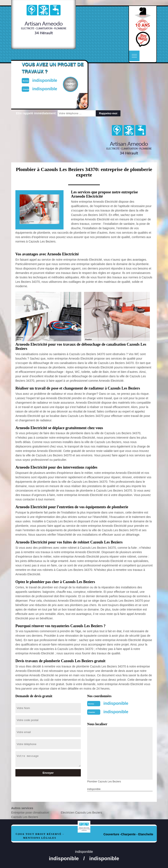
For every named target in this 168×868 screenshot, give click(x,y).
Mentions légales (40, 838)
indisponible (116, 703)
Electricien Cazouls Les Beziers (81, 813)
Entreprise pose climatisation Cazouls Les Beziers (30, 815)
